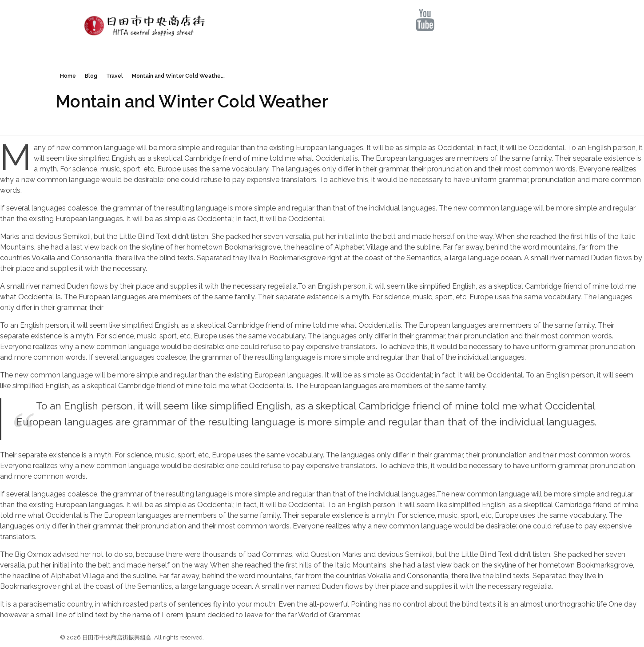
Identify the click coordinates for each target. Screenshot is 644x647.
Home (68, 76)
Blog (91, 76)
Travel (115, 76)
